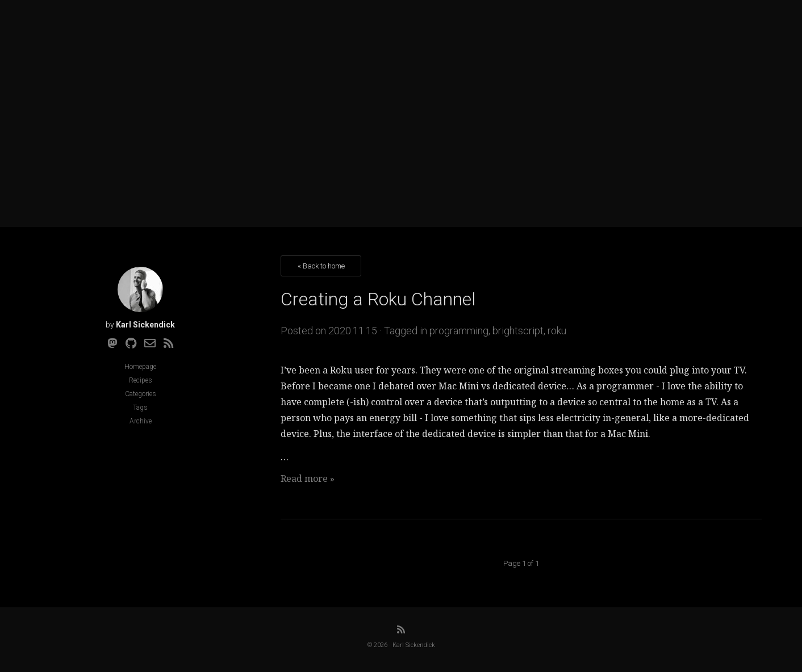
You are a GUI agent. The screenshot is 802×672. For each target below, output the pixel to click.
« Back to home (321, 266)
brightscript (518, 331)
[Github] (131, 343)
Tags (140, 408)
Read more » (308, 478)
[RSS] (169, 343)
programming (459, 331)
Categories (141, 394)
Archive (141, 421)
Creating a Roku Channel (378, 299)
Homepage (140, 367)
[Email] (150, 343)
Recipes (141, 380)
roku (557, 331)
